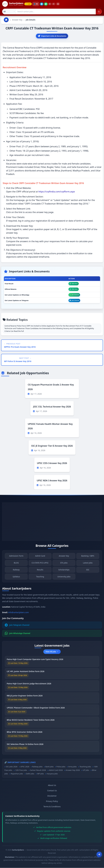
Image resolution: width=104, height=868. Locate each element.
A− (55, 4)
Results (40, 571)
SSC (88, 571)
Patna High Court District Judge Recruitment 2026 (29, 685)
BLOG (16, 564)
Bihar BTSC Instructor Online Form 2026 (25, 734)
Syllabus (16, 578)
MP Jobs (41, 774)
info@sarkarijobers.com (19, 613)
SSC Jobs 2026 (12, 767)
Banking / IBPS (88, 558)
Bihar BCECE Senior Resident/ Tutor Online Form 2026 (31, 722)
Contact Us (52, 791)
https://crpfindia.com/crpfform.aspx (57, 192)
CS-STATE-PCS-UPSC (40, 564)
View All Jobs (52, 652)
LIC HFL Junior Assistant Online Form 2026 (26, 673)
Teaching (40, 578)
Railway (16, 571)
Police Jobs (61, 767)
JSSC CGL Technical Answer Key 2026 (52, 407)
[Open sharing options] (99, 854)
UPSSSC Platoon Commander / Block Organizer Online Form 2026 (36, 709)
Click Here (74, 284)
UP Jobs (86, 770)
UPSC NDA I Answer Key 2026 (52, 481)
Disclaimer (52, 796)
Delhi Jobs (30, 774)
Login (28, 4)
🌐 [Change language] (37, 4)
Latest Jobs (88, 564)
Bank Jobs (49, 767)
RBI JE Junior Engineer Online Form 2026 (25, 697)
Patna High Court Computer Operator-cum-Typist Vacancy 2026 (35, 661)
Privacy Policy (52, 801)
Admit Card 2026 (56, 770)
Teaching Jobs (85, 767)
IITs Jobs (64, 564)
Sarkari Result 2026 (38, 770)
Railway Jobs (37, 767)
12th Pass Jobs (21, 770)
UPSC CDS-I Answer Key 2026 (52, 463)
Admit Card (40, 558)
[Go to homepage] (6, 20)
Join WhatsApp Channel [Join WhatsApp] (18, 634)
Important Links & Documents (52, 36)
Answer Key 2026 (73, 770)
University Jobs (64, 578)
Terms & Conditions (52, 807)
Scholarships (64, 571)
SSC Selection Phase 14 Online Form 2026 (25, 746)
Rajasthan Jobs (17, 774)
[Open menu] (59, 4)
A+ (51, 4)
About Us (52, 785)
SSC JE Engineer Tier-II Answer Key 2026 (52, 446)
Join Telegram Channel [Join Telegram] (17, 625)
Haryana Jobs (52, 774)
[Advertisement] (52, 522)
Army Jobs (72, 767)
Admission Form (16, 558)
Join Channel (74, 295)
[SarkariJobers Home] (13, 4)
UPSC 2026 (25, 767)
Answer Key (17, 20)
